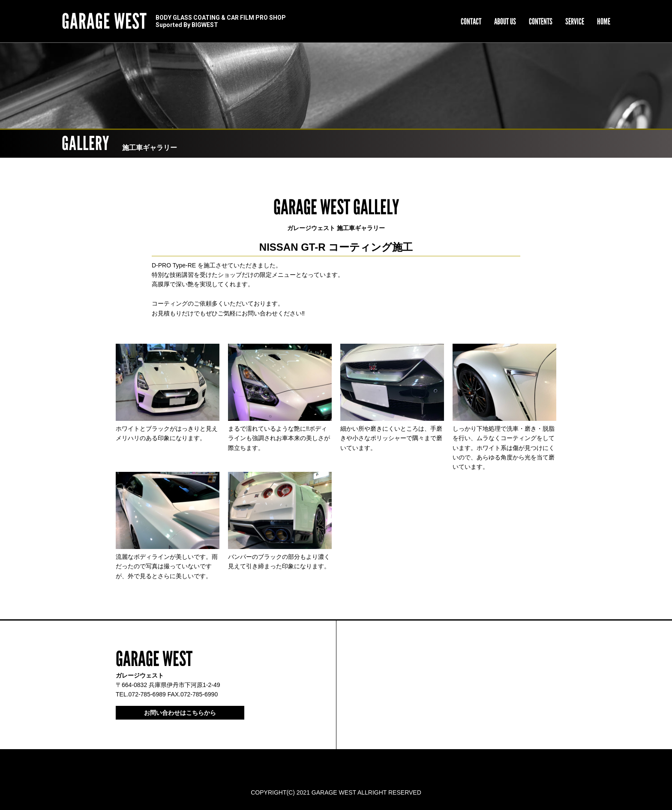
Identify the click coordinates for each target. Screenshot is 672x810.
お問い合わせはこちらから (180, 713)
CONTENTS (541, 21)
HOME (604, 21)
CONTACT (471, 21)
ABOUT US (505, 21)
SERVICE (575, 21)
